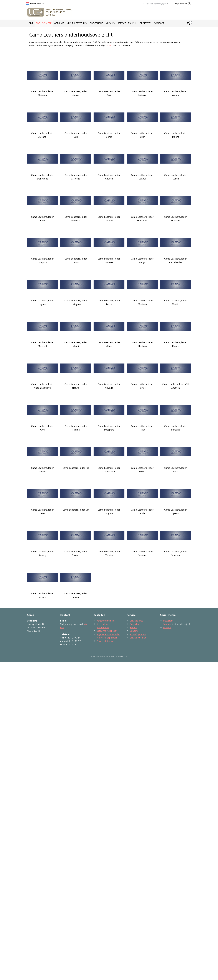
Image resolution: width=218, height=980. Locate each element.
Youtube (167, 624)
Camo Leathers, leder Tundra (109, 553)
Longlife (134, 631)
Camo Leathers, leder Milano (109, 344)
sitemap (120, 656)
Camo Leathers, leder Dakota (142, 177)
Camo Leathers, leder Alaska (76, 93)
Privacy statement (105, 641)
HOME (30, 23)
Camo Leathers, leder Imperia (109, 260)
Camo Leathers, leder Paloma (76, 428)
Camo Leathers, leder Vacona (142, 553)
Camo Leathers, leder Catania (109, 177)
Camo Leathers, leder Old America (176, 386)
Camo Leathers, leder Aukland (42, 135)
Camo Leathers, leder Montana (142, 344)
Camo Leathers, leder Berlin (109, 135)
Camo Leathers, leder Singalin (109, 511)
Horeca (133, 627)
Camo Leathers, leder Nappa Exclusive (42, 386)
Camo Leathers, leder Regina (42, 470)
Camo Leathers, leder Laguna (42, 302)
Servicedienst (136, 621)
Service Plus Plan (138, 638)
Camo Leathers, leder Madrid (176, 302)
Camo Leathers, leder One (42, 428)
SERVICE (122, 23)
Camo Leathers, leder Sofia (142, 511)
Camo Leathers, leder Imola (76, 260)
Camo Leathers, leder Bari (76, 135)
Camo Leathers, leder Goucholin (142, 219)
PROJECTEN (146, 23)
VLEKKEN (111, 23)
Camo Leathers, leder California (76, 177)
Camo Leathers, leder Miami (76, 344)
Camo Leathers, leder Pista (142, 428)
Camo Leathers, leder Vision (76, 595)
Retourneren (103, 627)
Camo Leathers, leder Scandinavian (109, 470)
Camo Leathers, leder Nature (76, 386)
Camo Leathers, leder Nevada (109, 386)
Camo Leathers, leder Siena (176, 470)
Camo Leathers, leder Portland (176, 428)
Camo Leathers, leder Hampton (42, 260)
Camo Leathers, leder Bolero (176, 135)
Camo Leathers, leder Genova (109, 219)
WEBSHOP (59, 23)
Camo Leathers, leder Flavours (76, 219)
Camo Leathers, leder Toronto (76, 553)
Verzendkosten (104, 624)
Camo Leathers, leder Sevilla (142, 470)
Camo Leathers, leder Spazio (176, 511)
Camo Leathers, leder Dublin (176, 177)
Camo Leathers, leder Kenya (142, 260)
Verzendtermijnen (105, 621)
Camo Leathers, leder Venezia (176, 553)
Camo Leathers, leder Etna (42, 219)
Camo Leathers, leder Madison (142, 302)
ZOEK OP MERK (44, 23)
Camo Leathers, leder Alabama (42, 93)
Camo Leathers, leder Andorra (142, 93)
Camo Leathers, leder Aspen (176, 93)
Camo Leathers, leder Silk (76, 510)
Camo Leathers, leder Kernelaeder (176, 260)
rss (126, 656)
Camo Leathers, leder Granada (176, 219)
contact (109, 45)
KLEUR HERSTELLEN (77, 23)
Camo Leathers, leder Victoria (42, 595)
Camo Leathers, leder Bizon (142, 135)
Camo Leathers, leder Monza (176, 344)
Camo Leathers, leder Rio (76, 468)
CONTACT (159, 23)
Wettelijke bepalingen (107, 638)
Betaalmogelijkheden (107, 631)
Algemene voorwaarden (108, 634)
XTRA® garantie (138, 634)
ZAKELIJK (133, 23)
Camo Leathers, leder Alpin (109, 93)
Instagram (168, 621)
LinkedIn (167, 627)
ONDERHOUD (97, 23)
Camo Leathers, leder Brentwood (42, 177)
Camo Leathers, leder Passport (109, 428)
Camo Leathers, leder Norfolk (142, 386)
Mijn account (183, 4)
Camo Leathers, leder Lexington (76, 302)
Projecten (135, 624)
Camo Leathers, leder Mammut (42, 344)
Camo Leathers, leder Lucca (109, 302)
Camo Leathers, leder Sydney (42, 553)
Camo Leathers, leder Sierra (42, 511)
